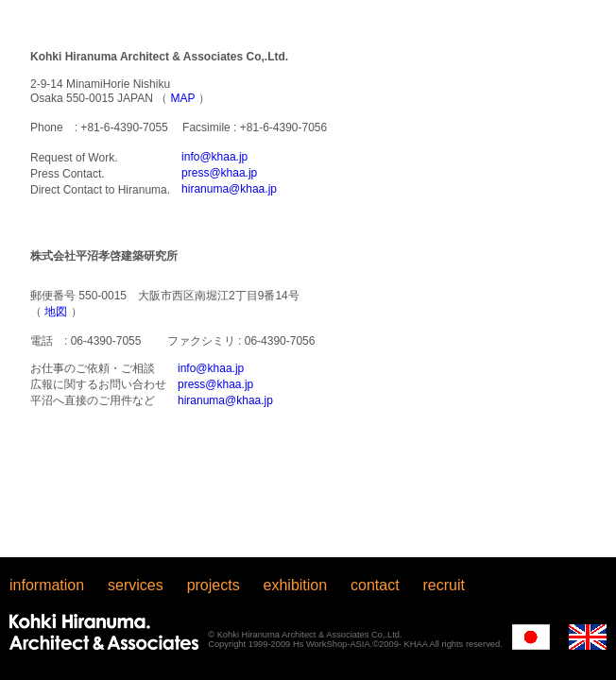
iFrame (308, 279)
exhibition (296, 585)
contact (375, 585)
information (47, 585)
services (136, 585)
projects (214, 585)
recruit (444, 585)
